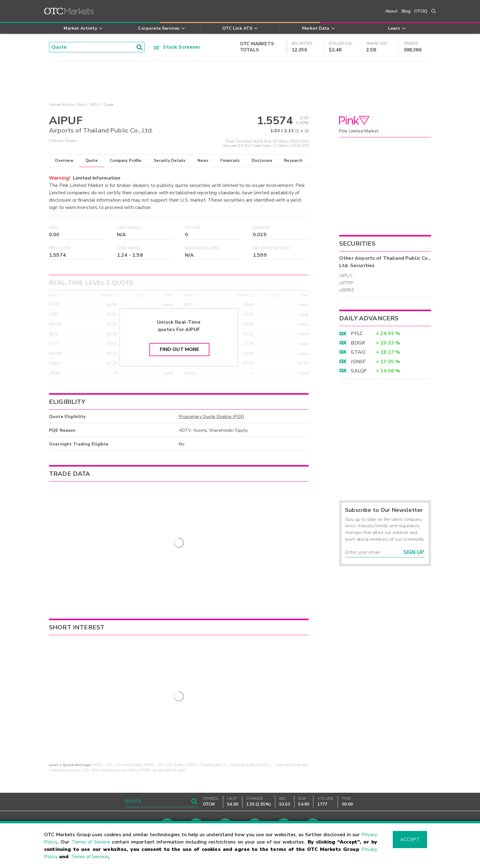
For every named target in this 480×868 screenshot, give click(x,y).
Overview (64, 161)
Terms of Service (91, 842)
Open (54, 228)
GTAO (358, 352)
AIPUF (95, 105)
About (392, 11)
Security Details (170, 161)
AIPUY (346, 276)
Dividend (262, 228)
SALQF (359, 371)
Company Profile (126, 161)
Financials (230, 161)
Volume (192, 228)
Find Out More (180, 349)
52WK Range (129, 248)
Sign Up (414, 552)
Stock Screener (177, 47)
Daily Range (129, 228)
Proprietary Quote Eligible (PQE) (212, 416)
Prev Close (60, 248)
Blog (406, 11)
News (203, 161)
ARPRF (347, 290)
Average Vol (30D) (202, 248)
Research (293, 161)
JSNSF (358, 362)
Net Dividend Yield (271, 248)
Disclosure (262, 161)
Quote (92, 161)
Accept (410, 840)
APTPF (346, 283)
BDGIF (358, 343)
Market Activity (62, 105)
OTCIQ (421, 11)
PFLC (357, 333)
